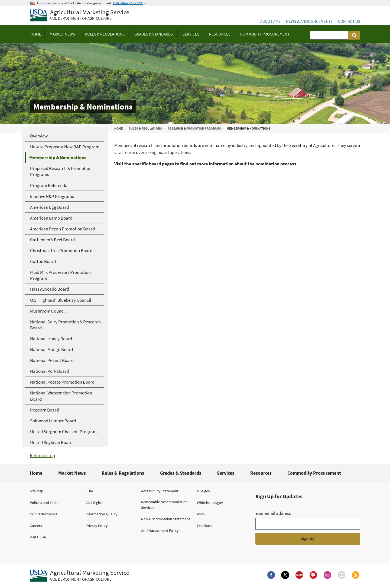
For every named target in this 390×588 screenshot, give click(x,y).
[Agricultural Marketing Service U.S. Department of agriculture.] (79, 576)
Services (226, 473)
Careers (36, 526)
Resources (261, 473)
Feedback (205, 526)
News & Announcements (309, 21)
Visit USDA (38, 537)
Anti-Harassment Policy (160, 531)
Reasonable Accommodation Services (164, 505)
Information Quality (102, 514)
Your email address (273, 513)
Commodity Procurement (314, 473)
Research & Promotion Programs (194, 128)
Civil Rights (94, 503)
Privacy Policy (97, 526)
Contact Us (349, 21)
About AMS (270, 21)
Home (119, 128)
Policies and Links (44, 503)
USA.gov (204, 491)
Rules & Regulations (145, 128)
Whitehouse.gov (210, 503)
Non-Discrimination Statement (166, 519)
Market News (72, 473)
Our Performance (44, 514)
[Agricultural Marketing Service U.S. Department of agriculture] (79, 16)
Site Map (37, 491)
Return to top (42, 455)
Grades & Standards (181, 473)
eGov (201, 514)
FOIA (89, 491)
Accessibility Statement (160, 491)
